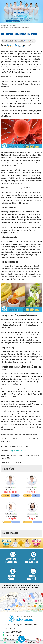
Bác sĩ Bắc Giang (13, 45)
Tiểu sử (15, 496)
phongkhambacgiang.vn (17, 451)
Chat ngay (6, 496)
